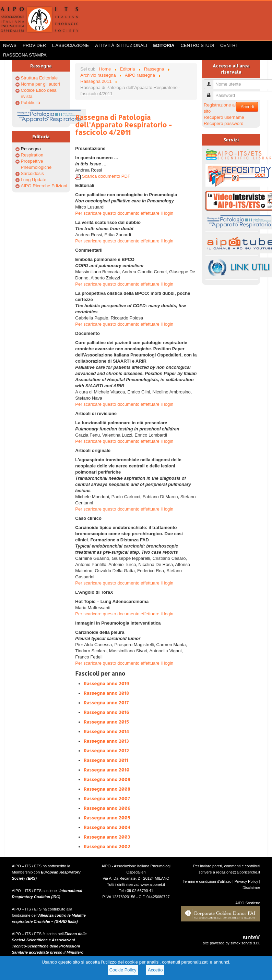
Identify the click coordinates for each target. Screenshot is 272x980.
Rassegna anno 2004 (107, 827)
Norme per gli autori (40, 84)
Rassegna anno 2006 (107, 808)
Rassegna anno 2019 (106, 683)
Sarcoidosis (32, 173)
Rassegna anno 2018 (106, 693)
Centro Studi (197, 45)
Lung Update (34, 180)
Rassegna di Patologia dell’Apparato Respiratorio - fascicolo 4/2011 (123, 125)
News (10, 45)
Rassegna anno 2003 (107, 837)
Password (211, 93)
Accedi (247, 107)
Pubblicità (31, 103)
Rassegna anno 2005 (107, 818)
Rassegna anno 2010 (107, 770)
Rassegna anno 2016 (106, 712)
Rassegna (31, 149)
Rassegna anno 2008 (107, 789)
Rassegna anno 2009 (107, 779)
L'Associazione (70, 45)
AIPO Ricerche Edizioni (44, 186)
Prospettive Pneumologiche (36, 164)
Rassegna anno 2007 (107, 799)
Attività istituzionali (121, 45)
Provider (34, 45)
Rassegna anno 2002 (107, 846)
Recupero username (224, 117)
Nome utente (211, 81)
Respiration (32, 155)
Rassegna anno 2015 (106, 722)
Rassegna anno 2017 (106, 703)
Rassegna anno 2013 (106, 741)
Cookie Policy (123, 970)
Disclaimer (251, 888)
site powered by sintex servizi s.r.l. (231, 943)
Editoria (164, 45)
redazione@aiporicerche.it (238, 872)
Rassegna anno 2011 (106, 760)
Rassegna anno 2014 (106, 731)
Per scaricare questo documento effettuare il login (124, 213)
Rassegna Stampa (25, 55)
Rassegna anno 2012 (106, 751)
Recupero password (224, 123)
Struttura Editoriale (39, 78)
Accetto (155, 970)
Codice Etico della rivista (39, 93)
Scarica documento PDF (103, 176)
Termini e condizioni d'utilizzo (207, 881)
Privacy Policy (246, 881)
